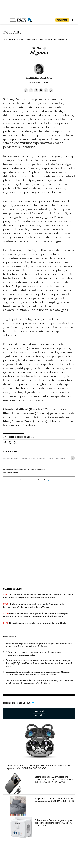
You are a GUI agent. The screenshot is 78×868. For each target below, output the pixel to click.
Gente (50, 459)
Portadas (63, 40)
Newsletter (51, 40)
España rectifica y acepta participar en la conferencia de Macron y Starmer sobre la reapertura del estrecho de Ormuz (38, 673)
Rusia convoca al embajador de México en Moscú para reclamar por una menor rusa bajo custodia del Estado (36, 615)
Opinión (41, 459)
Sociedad (60, 459)
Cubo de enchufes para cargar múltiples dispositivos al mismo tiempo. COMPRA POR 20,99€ (53, 823)
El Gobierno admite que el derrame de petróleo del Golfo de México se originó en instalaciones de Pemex (38, 596)
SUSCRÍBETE (62, 20)
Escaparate (39, 713)
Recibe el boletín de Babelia (21, 437)
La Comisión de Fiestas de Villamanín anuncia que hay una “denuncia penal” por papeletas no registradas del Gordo (39, 682)
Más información (11, 473)
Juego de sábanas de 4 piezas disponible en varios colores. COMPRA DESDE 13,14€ (55, 800)
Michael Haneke (11, 459)
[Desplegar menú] (6, 20)
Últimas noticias (13, 589)
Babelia (12, 32)
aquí (49, 480)
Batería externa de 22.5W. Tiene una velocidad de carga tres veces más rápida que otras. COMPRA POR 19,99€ (54, 779)
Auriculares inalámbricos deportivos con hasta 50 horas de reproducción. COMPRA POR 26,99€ (38, 767)
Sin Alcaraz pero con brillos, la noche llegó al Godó (38, 623)
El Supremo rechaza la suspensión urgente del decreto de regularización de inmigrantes (34, 653)
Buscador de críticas (13, 40)
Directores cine (28, 459)
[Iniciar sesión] (72, 20)
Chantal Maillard (39, 78)
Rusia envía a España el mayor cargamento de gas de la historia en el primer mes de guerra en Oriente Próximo (39, 645)
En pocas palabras (34, 40)
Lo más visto (10, 637)
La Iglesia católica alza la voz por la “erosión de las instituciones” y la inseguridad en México (34, 606)
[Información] (45, 48)
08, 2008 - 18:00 (39, 82)
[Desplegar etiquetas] (73, 458)
